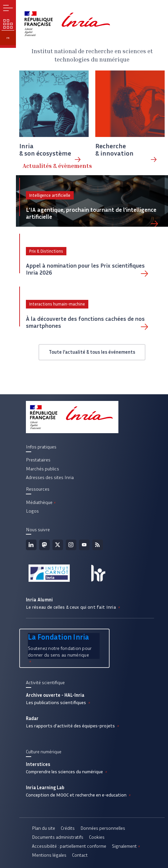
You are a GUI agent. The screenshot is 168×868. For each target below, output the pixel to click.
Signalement (126, 846)
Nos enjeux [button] (8, 24)
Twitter (58, 545)
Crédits (68, 828)
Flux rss (98, 545)
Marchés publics (42, 469)
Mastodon (44, 545)
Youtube (84, 545)
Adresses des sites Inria (50, 477)
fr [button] (8, 38)
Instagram (71, 545)
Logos (32, 511)
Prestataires (38, 460)
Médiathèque (41, 502)
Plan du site (43, 828)
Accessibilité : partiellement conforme (69, 846)
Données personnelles (103, 828)
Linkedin (31, 545)
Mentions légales (49, 855)
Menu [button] (8, 8)
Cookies (97, 837)
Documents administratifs (58, 837)
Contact (80, 855)
